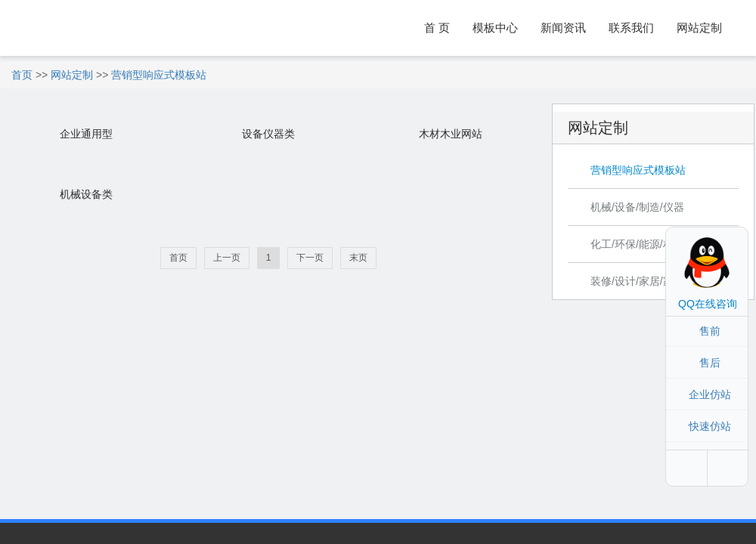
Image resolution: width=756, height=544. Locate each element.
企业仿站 (710, 394)
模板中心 (495, 28)
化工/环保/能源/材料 (637, 244)
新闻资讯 (563, 28)
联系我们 (631, 28)
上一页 (227, 258)
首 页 (437, 28)
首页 (22, 75)
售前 (710, 331)
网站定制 (699, 28)
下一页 (310, 258)
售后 (710, 363)
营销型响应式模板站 (159, 75)
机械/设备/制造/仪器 (637, 207)
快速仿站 (710, 426)
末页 (358, 258)
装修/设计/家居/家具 (637, 281)
